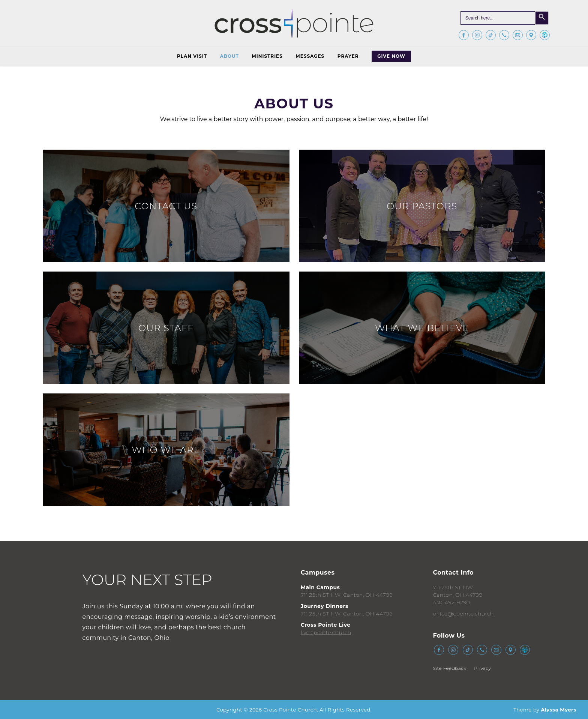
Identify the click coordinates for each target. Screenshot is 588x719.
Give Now (391, 56)
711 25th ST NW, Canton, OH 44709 (347, 595)
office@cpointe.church (463, 614)
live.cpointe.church (326, 632)
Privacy (482, 668)
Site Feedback (449, 668)
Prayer (348, 56)
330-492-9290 (451, 602)
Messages (310, 56)
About (229, 56)
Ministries (267, 56)
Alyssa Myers (558, 710)
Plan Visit (192, 56)
